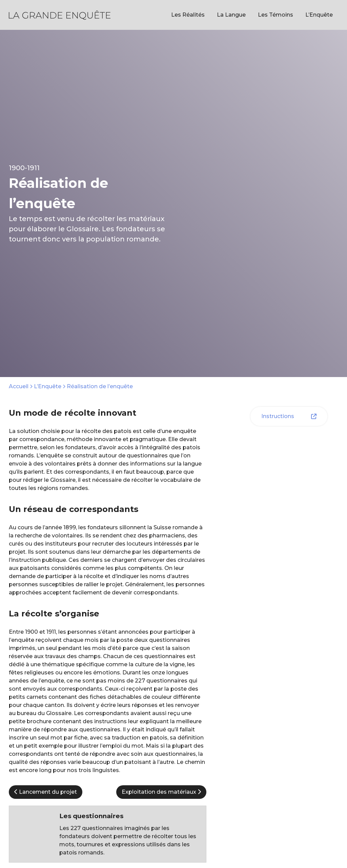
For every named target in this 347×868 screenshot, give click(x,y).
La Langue (231, 15)
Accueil (19, 386)
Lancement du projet (46, 792)
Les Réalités (188, 15)
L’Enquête (319, 15)
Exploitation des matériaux (161, 792)
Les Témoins (275, 15)
